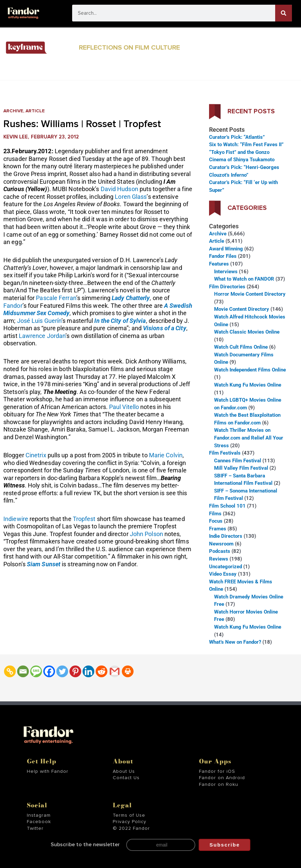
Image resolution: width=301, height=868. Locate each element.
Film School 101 (227, 506)
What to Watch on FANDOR (244, 279)
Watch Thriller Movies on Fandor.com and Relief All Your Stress (249, 438)
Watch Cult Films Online (241, 347)
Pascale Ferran (56, 298)
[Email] (23, 671)
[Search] (284, 13)
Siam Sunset (44, 564)
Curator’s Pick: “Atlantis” (237, 137)
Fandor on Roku (219, 785)
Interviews (226, 272)
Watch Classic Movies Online (247, 332)
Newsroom (221, 544)
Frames (218, 529)
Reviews (219, 559)
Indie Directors (226, 536)
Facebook (39, 822)
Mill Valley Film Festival (241, 468)
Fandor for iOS (217, 771)
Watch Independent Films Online (250, 370)
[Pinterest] (75, 671)
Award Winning (226, 249)
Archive (13, 111)
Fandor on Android (222, 778)
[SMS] (36, 671)
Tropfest (84, 519)
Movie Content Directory (242, 309)
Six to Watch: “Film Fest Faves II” (246, 144)
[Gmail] (115, 671)
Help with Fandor (48, 771)
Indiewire (16, 519)
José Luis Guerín (39, 321)
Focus (216, 521)
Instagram (39, 815)
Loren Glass (131, 197)
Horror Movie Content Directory (250, 294)
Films (215, 514)
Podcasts (220, 551)
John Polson (146, 534)
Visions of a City (165, 328)
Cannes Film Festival (238, 461)
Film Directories (227, 287)
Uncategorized (225, 567)
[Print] (128, 671)
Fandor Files (223, 256)
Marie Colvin (166, 455)
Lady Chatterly (131, 298)
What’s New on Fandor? (235, 642)
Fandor (13, 306)
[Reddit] (102, 671)
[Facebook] (49, 671)
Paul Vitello (124, 407)
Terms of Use (129, 815)
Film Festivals (225, 453)
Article (35, 111)
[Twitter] (62, 671)
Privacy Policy (130, 822)
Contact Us (126, 778)
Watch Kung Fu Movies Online (248, 385)
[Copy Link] (10, 671)
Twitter (35, 828)
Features (219, 264)
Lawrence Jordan (42, 336)
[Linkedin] (88, 671)
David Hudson (119, 189)
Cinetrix (36, 455)
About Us (124, 771)
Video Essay (223, 574)
